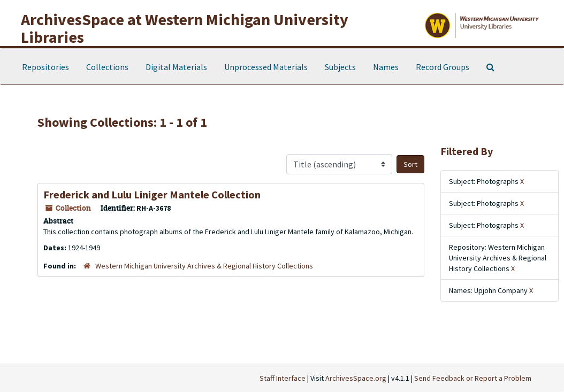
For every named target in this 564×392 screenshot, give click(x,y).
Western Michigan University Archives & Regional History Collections (204, 266)
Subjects (340, 67)
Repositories (45, 67)
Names (386, 67)
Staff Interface (283, 378)
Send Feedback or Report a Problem (473, 378)
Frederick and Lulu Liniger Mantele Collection (152, 194)
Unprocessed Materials (266, 67)
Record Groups (443, 67)
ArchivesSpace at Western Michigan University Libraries (185, 28)
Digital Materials (176, 67)
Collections (107, 67)
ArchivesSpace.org (356, 378)
